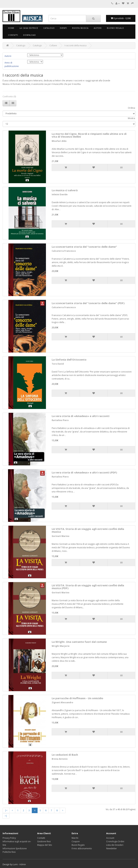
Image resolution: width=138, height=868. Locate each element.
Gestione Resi (44, 841)
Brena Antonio (60, 759)
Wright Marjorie (61, 646)
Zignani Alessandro (62, 702)
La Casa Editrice (29, 28)
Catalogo (49, 28)
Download (30, 35)
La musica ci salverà (65, 190)
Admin (23, 864)
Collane (53, 45)
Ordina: (132, 108)
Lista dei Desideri (115, 845)
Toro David (58, 364)
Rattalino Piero (60, 420)
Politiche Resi (9, 852)
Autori (98, 28)
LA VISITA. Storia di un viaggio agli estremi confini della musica (88, 530)
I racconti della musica (75, 45)
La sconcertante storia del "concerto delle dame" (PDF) (88, 303)
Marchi (75, 838)
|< (6, 810)
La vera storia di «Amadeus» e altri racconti (81, 416)
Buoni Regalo (78, 845)
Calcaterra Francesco (64, 251)
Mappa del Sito (45, 845)
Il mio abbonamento (82, 848)
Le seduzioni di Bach (65, 755)
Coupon (76, 841)
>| (6, 816)
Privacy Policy (9, 838)
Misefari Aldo (59, 141)
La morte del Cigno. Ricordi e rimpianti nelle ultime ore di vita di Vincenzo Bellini (89, 135)
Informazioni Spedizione (15, 848)
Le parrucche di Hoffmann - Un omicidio (77, 698)
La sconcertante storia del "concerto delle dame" (84, 247)
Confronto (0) (9, 96)
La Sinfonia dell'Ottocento (69, 360)
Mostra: (132, 118)
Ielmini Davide (60, 194)
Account (110, 838)
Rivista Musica (80, 28)
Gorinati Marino (61, 536)
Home (11, 28)
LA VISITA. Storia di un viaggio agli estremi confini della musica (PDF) (88, 587)
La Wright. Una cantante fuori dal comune (79, 642)
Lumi (15, 864)
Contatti (13, 35)
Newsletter (112, 848)
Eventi (63, 28)
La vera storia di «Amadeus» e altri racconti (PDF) (84, 472)
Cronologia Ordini (115, 841)
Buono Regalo (115, 28)
